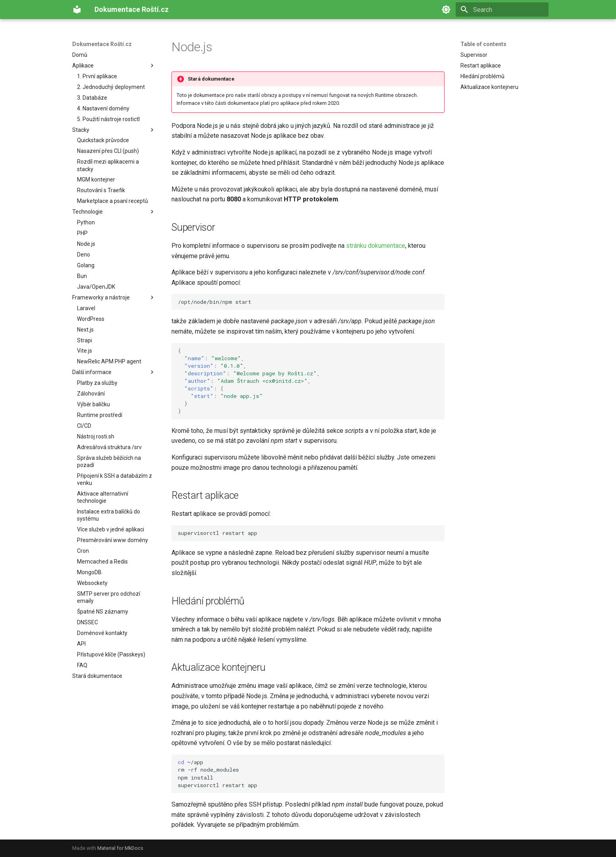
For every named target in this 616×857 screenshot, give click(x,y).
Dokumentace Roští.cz (102, 44)
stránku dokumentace (376, 246)
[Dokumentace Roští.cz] (77, 10)
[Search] (502, 10)
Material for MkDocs (120, 848)
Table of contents (483, 44)
